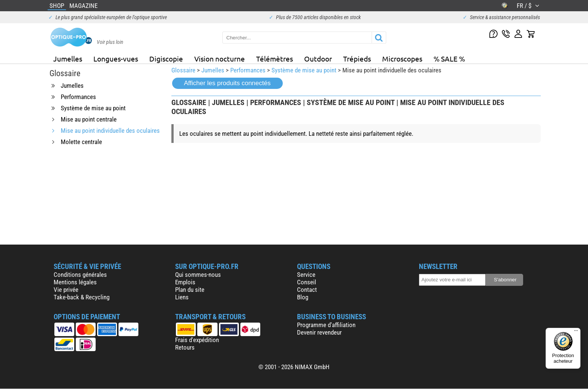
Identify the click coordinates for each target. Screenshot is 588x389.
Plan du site (190, 290)
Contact (307, 290)
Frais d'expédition (197, 340)
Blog (303, 297)
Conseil (307, 282)
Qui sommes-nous (198, 275)
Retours (185, 347)
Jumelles (68, 59)
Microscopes (402, 59)
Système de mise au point (304, 70)
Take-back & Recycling (82, 297)
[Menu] (576, 332)
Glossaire (183, 70)
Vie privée (66, 290)
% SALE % (449, 59)
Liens (182, 297)
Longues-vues (116, 59)
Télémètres (274, 59)
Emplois (185, 282)
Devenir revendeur (319, 332)
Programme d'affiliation (326, 325)
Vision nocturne (220, 59)
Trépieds (357, 59)
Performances (248, 70)
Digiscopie (166, 59)
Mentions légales (75, 282)
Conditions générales (80, 275)
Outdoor (318, 59)
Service (306, 275)
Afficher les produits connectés (227, 83)
